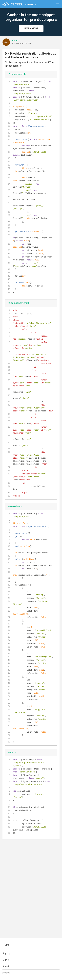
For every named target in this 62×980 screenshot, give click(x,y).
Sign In (6, 960)
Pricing (6, 973)
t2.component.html (18, 303)
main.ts (12, 752)
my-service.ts (15, 506)
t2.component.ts (17, 74)
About (6, 966)
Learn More (31, 29)
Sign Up (6, 953)
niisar (15, 40)
